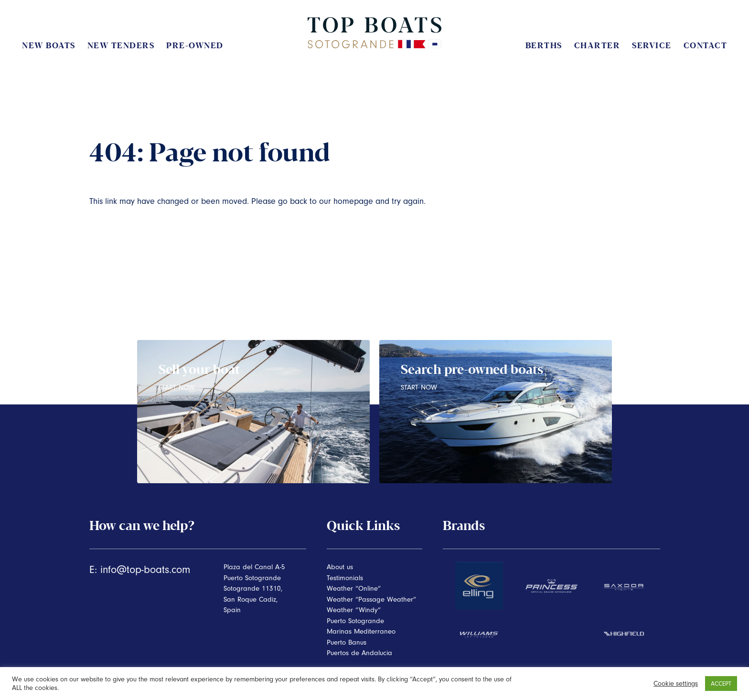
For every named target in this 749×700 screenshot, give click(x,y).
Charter (597, 46)
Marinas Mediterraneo (361, 631)
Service (652, 46)
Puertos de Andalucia (359, 653)
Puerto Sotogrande (355, 621)
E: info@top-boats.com (140, 570)
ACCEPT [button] (721, 684)
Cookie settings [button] (676, 684)
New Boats (49, 46)
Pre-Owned (195, 46)
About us (340, 567)
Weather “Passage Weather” (371, 599)
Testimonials (345, 578)
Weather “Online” (354, 589)
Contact (706, 46)
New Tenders (121, 46)
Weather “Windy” (354, 610)
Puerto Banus (347, 642)
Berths (544, 46)
